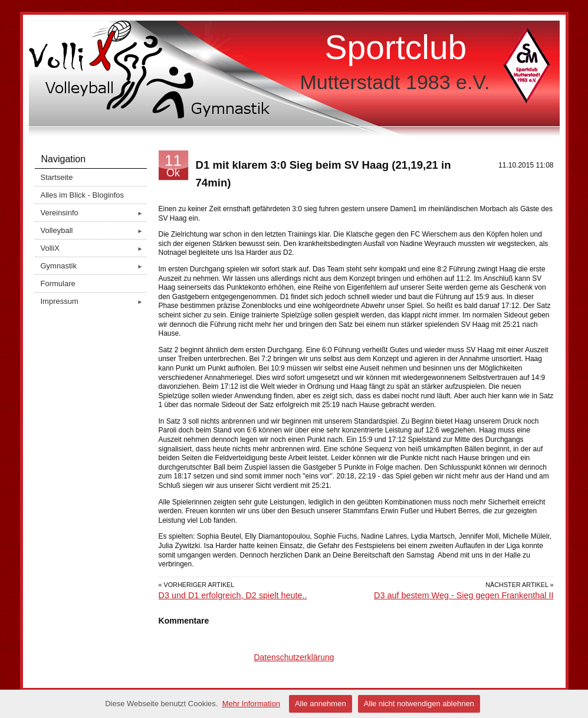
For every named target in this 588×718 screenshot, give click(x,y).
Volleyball (94, 230)
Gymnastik (94, 266)
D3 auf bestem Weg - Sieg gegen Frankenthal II (464, 595)
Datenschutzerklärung (294, 657)
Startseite (57, 177)
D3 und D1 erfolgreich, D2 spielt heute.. (233, 595)
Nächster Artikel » (519, 585)
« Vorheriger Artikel (197, 585)
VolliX (94, 248)
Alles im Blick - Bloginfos (83, 195)
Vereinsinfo (94, 213)
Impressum (94, 301)
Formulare (58, 283)
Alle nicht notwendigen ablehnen (419, 704)
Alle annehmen (321, 704)
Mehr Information (251, 704)
